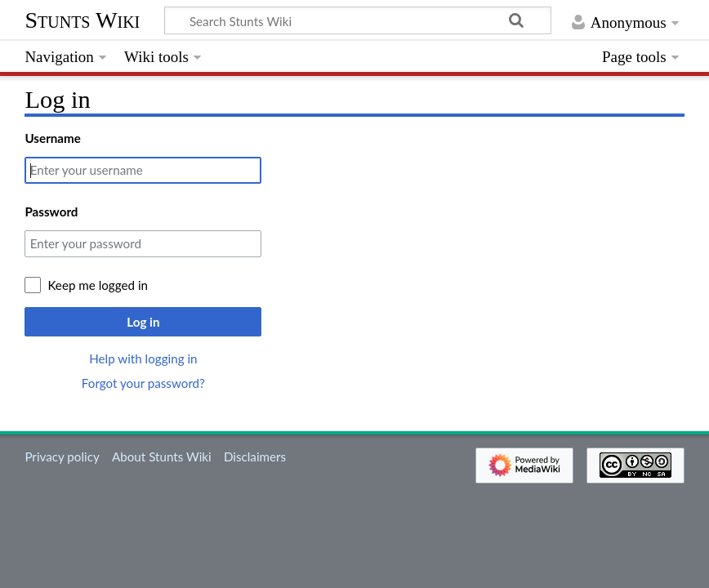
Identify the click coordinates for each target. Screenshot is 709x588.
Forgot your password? (143, 383)
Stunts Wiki (82, 20)
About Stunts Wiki (162, 457)
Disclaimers (255, 457)
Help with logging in (143, 359)
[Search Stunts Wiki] (358, 20)
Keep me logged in (98, 285)
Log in (143, 322)
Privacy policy (62, 457)
